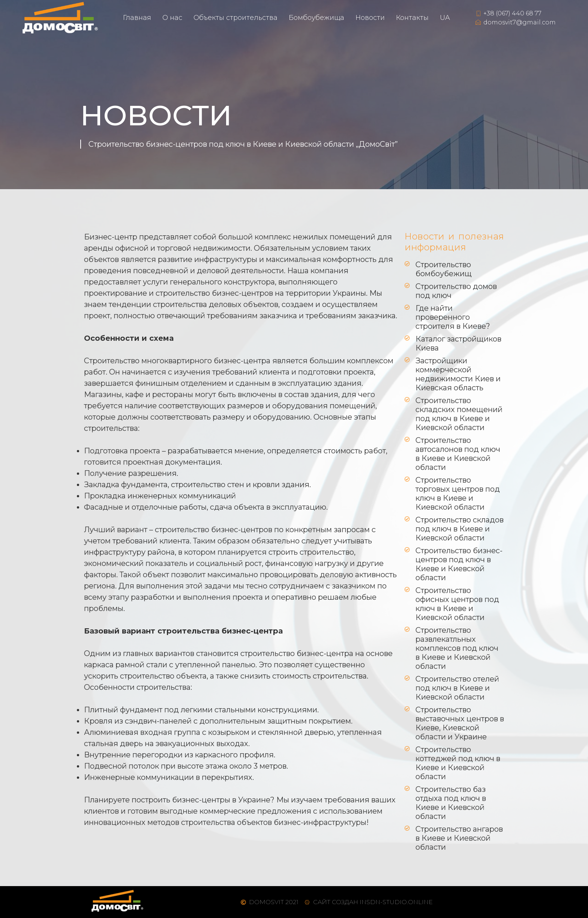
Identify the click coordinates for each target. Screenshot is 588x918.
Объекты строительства (235, 18)
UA (445, 18)
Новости (370, 18)
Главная (137, 18)
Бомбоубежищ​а (316, 18)
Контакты (412, 18)
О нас (172, 18)
